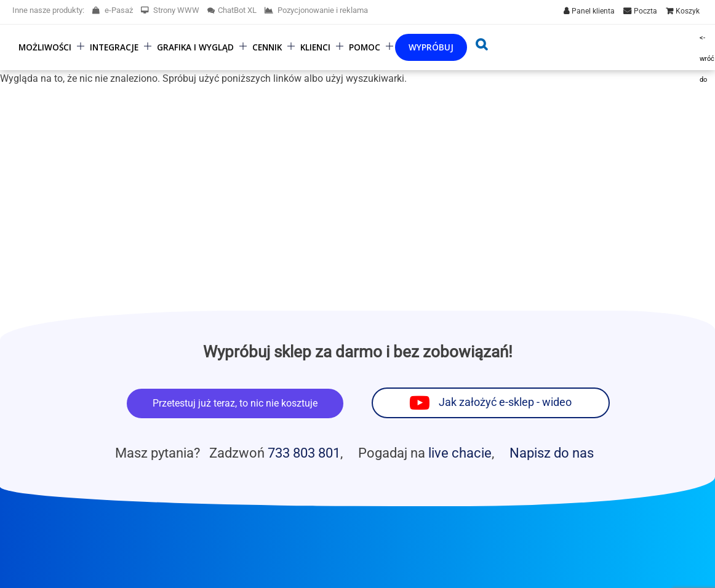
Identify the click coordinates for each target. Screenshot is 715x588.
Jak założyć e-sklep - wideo (505, 402)
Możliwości (45, 47)
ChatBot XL (232, 10)
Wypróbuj (431, 47)
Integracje (114, 47)
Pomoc (365, 47)
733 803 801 (304, 453)
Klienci (315, 47)
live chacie (460, 453)
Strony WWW (170, 10)
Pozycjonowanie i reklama (316, 10)
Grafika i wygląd (195, 47)
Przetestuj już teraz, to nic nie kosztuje (235, 403)
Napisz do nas (552, 453)
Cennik (267, 47)
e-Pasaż (113, 10)
